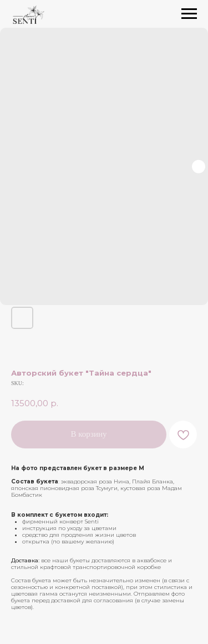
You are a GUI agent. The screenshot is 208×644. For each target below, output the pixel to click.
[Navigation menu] (189, 14)
